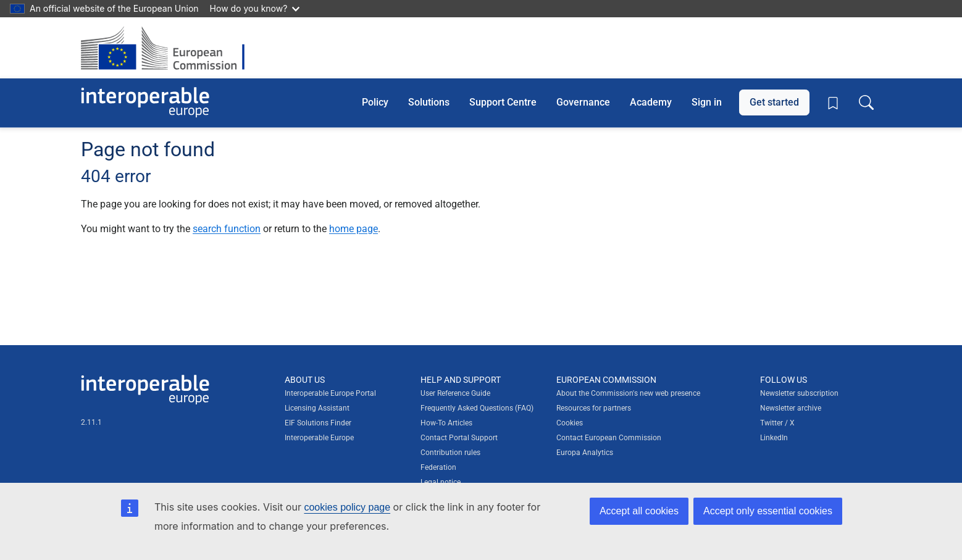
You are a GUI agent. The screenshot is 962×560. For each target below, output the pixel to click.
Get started (774, 102)
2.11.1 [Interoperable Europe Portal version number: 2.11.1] (91, 422)
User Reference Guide (455, 393)
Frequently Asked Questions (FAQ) (477, 408)
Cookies (570, 423)
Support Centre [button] (503, 102)
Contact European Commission (609, 438)
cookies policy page (347, 507)
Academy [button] (651, 102)
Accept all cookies (639, 511)
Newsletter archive (791, 408)
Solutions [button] (429, 102)
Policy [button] (375, 102)
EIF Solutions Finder (318, 423)
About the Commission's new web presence (628, 393)
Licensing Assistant (317, 408)
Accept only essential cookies (768, 511)
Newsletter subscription (799, 393)
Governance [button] (583, 102)
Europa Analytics (585, 453)
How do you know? (255, 8)
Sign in (707, 102)
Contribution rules (450, 453)
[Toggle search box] (866, 102)
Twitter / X (777, 423)
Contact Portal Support (459, 438)
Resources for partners (594, 408)
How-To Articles (446, 423)
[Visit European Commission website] (169, 48)
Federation (438, 467)
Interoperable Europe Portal (330, 393)
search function (227, 229)
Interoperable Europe (319, 438)
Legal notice (441, 482)
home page (353, 229)
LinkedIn (774, 438)
